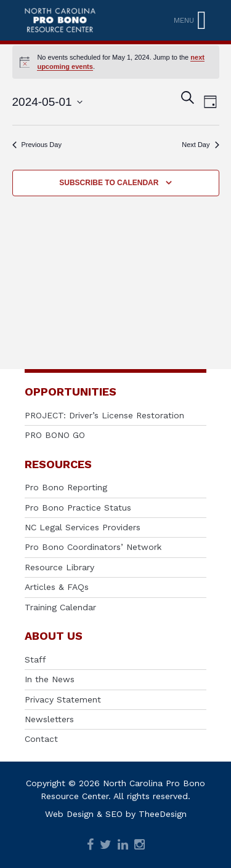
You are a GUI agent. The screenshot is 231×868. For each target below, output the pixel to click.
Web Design (69, 814)
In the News (50, 679)
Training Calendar (60, 607)
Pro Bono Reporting (66, 487)
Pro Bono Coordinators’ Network (93, 547)
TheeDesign (163, 814)
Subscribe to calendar (109, 183)
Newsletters (49, 719)
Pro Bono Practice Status (78, 508)
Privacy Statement (63, 699)
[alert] (116, 62)
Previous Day (37, 145)
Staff (35, 659)
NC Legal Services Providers (83, 527)
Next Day (200, 145)
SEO (114, 814)
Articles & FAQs (57, 587)
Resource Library (59, 567)
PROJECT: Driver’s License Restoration (104, 415)
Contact (41, 739)
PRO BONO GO (55, 435)
